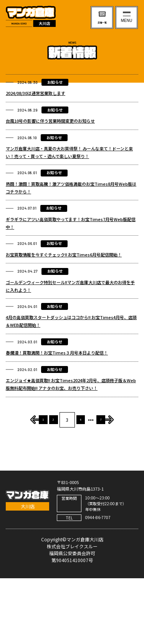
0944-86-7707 (98, 583)
